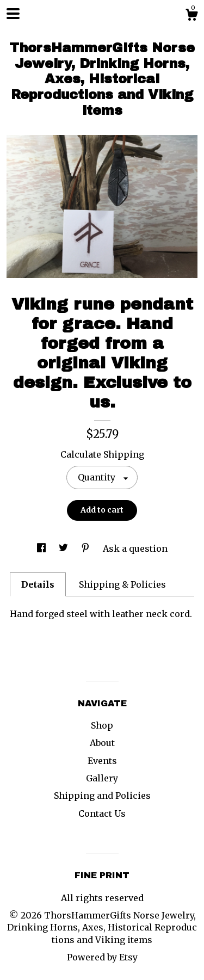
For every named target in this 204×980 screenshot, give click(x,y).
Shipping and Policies (102, 796)
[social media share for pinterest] (86, 548)
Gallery (102, 778)
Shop (102, 725)
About (102, 743)
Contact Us (102, 813)
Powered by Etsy (102, 957)
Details (38, 584)
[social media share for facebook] (42, 548)
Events (102, 761)
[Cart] (191, 16)
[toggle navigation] (13, 14)
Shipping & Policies (122, 584)
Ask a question (135, 548)
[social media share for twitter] (64, 548)
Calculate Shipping (102, 454)
